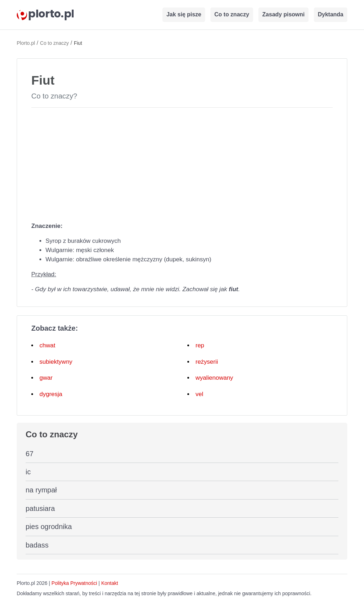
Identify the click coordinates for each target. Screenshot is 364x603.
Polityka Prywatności (74, 583)
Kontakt (110, 583)
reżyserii (207, 362)
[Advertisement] (182, 163)
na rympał (41, 490)
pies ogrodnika (49, 527)
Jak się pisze (184, 14)
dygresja (51, 394)
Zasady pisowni (283, 14)
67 (30, 454)
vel (199, 394)
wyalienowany (214, 378)
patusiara (40, 508)
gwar (46, 378)
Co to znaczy (232, 14)
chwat (47, 345)
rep (200, 345)
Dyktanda (331, 14)
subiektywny (56, 362)
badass (37, 545)
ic (28, 472)
